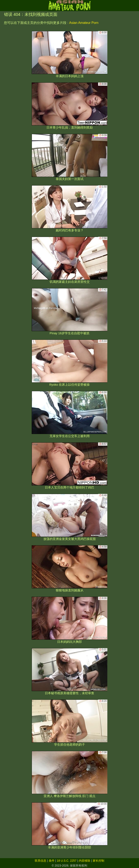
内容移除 (85, 861)
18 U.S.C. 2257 (67, 861)
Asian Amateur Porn (84, 23)
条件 (52, 861)
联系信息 (41, 861)
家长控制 (98, 861)
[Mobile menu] (4, 6)
